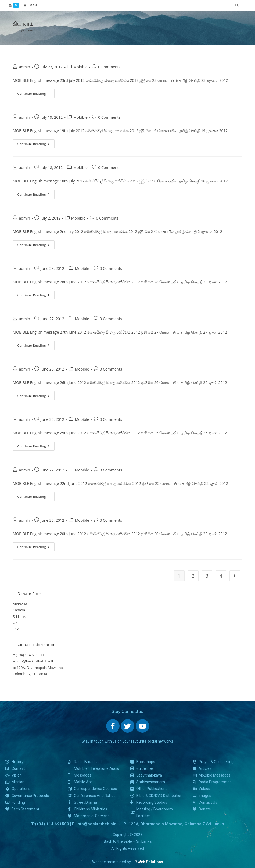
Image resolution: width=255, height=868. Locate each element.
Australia (20, 604)
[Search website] (237, 6)
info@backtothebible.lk (35, 661)
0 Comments (109, 67)
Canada (19, 610)
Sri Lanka (20, 616)
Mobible (80, 67)
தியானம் (28, 30)
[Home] (14, 30)
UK (15, 623)
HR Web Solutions (147, 862)
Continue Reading (34, 92)
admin (24, 67)
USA (16, 629)
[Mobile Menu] (30, 5)
